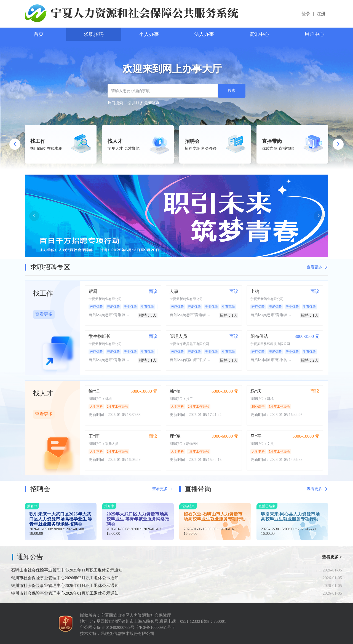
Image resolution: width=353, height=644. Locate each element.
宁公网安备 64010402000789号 (108, 627)
